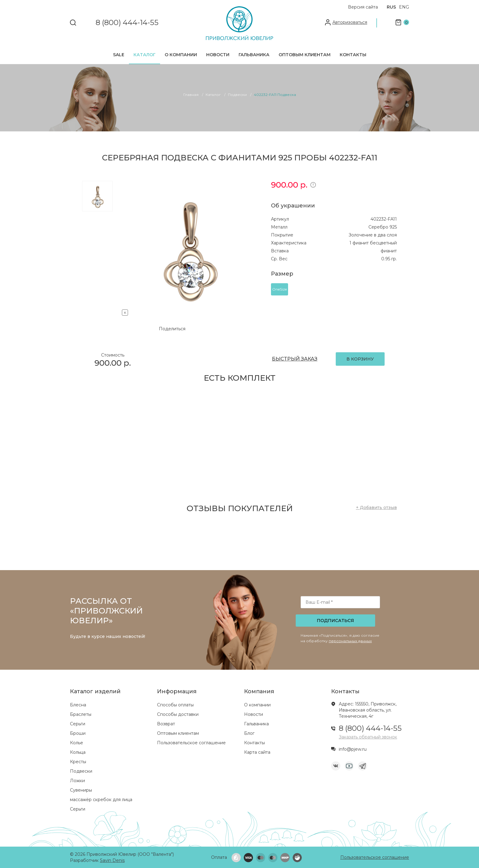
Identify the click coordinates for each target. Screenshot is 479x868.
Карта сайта (257, 752)
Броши (78, 733)
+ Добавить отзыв (376, 507)
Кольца (78, 752)
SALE (119, 55)
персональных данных (350, 641)
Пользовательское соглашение (191, 743)
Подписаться (335, 621)
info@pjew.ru (353, 749)
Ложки (77, 781)
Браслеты (81, 714)
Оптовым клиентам (305, 55)
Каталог (144, 55)
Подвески (81, 771)
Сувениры (81, 790)
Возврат (166, 724)
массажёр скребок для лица (101, 800)
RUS (391, 7)
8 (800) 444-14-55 (127, 23)
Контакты (353, 55)
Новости (218, 55)
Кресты (78, 762)
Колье (77, 743)
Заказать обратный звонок (368, 737)
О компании (181, 55)
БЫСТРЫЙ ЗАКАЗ (295, 359)
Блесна (78, 705)
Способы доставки (178, 714)
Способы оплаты (175, 705)
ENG (404, 7)
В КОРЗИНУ (360, 359)
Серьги (78, 724)
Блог (249, 733)
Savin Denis (112, 860)
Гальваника (254, 55)
